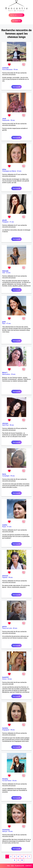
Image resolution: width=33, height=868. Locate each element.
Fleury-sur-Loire (7, 628)
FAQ (8, 866)
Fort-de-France (7, 781)
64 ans (10, 679)
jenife (4, 322)
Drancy (4, 679)
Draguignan (6, 730)
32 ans (19, 171)
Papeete (5, 577)
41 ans (12, 222)
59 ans (16, 69)
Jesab (4, 119)
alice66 (4, 220)
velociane (5, 423)
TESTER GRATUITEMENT (16, 15)
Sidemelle (5, 271)
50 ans (13, 120)
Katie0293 (5, 677)
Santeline (5, 728)
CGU (12, 866)
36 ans (15, 781)
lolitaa (4, 169)
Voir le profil (16, 87)
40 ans (15, 628)
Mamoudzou (6, 374)
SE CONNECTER (16, 21)
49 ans (13, 476)
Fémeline (5, 779)
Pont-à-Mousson (7, 69)
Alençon (5, 831)
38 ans (12, 425)
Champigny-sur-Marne (9, 171)
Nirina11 (5, 373)
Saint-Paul (5, 425)
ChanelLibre (6, 830)
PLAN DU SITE (20, 866)
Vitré (4, 273)
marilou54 (5, 68)
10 (22, 860)
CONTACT (29, 866)
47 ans (9, 323)
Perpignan (5, 222)
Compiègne (6, 476)
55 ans (13, 374)
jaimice (4, 627)
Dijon (4, 323)
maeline (5, 525)
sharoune (5, 576)
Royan (4, 527)
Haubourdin (6, 120)
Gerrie (4, 474)
